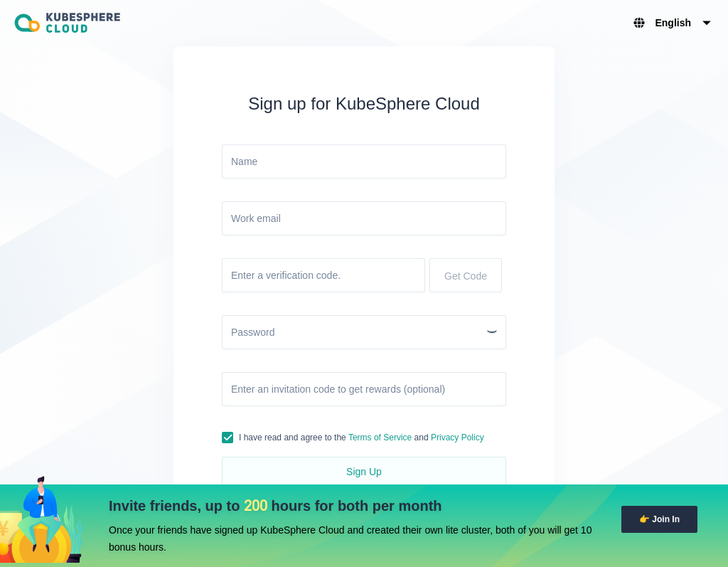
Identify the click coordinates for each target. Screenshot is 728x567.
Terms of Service (380, 438)
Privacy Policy (457, 438)
